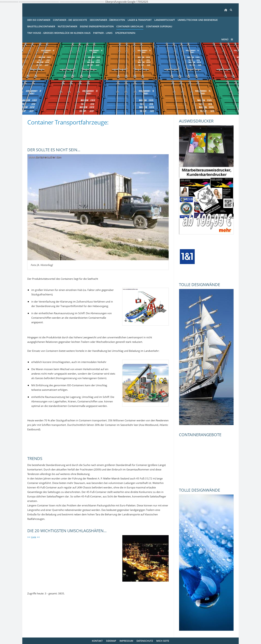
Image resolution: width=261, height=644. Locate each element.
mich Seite (163, 641)
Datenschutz (145, 641)
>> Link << (34, 537)
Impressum (126, 641)
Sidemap (111, 641)
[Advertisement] (66, 135)
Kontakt (97, 641)
